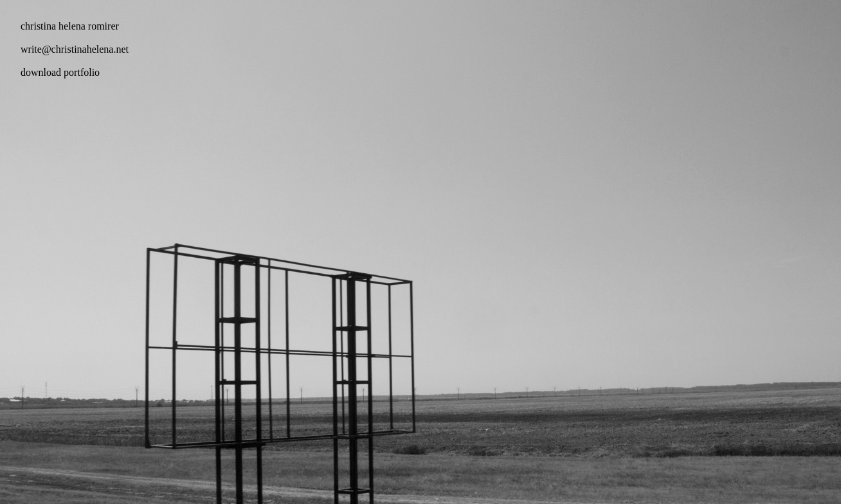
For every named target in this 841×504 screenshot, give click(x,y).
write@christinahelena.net (75, 49)
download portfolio (60, 72)
